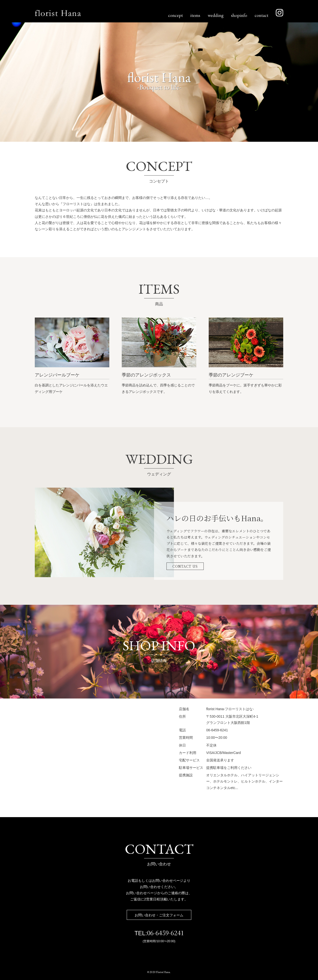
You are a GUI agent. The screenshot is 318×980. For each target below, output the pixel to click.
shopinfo (239, 15)
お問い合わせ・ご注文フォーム (159, 915)
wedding (216, 15)
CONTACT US (185, 566)
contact (261, 15)
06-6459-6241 (165, 933)
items (195, 15)
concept (176, 15)
